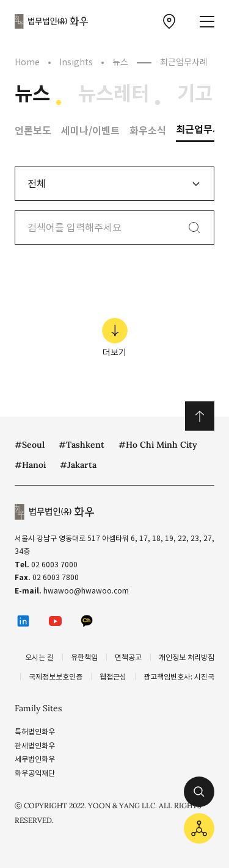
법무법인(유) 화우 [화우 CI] (51, 21)
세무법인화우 (35, 759)
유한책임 (84, 657)
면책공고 (128, 657)
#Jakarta (78, 465)
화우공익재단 (35, 773)
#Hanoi (30, 465)
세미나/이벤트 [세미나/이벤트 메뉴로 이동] (90, 131)
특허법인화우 (35, 732)
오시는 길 (39, 657)
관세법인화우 (35, 746)
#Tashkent (82, 445)
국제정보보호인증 (56, 677)
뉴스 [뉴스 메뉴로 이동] (32, 94)
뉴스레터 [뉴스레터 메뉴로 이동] (114, 94)
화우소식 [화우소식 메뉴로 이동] (148, 131)
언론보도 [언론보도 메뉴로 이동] (33, 131)
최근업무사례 (184, 62)
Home (27, 62)
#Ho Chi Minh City (158, 445)
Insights (76, 62)
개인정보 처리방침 (187, 657)
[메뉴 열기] (207, 22)
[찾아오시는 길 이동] (169, 21)
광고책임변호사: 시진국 (179, 677)
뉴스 (120, 62)
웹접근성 (113, 677)
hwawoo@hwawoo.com (86, 591)
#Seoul (30, 445)
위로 (200, 416)
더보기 (115, 338)
